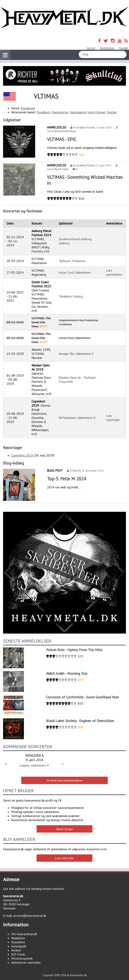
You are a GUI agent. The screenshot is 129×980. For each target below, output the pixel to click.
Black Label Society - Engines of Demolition (80, 721)
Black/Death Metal (65, 131)
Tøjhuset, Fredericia (72, 261)
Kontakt (124, 48)
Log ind (91, 48)
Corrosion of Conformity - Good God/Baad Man (82, 697)
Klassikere (18, 942)
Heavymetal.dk (64, 18)
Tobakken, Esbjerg (71, 296)
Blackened (28, 108)
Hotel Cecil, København (75, 272)
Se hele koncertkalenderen (64, 780)
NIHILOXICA (34, 755)
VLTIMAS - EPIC (62, 139)
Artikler (16, 950)
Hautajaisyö (78, 112)
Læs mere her (64, 858)
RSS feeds (18, 954)
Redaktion (18, 938)
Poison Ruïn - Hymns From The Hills (74, 650)
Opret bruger (107, 48)
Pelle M (77, 471)
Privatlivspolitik (22, 958)
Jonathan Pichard (85, 128)
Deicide (112, 112)
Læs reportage (113, 418)
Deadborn (43, 112)
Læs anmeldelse (114, 272)
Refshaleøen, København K (77, 418)
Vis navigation (4, 53)
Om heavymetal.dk (24, 934)
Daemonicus (60, 112)
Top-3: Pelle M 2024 (67, 479)
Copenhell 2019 (22, 455)
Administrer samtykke (26, 962)
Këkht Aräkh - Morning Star (67, 673)
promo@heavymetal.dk (30, 916)
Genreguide (19, 946)
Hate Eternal (96, 112)
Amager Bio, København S (76, 354)
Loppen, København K (34, 765)
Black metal (62, 169)
